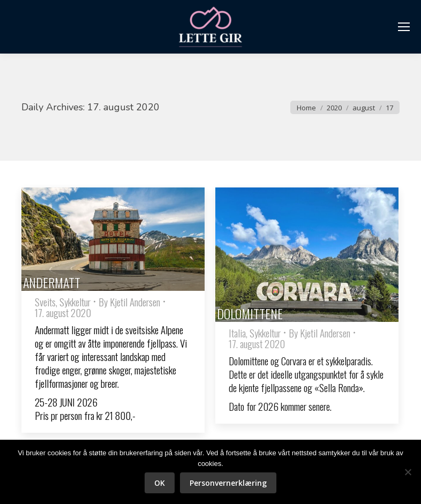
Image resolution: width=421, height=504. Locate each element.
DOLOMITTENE (250, 313)
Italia (237, 333)
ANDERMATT (52, 282)
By (129, 302)
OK (160, 483)
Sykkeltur (75, 302)
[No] (408, 472)
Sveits (45, 302)
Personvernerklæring (228, 483)
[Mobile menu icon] (404, 27)
